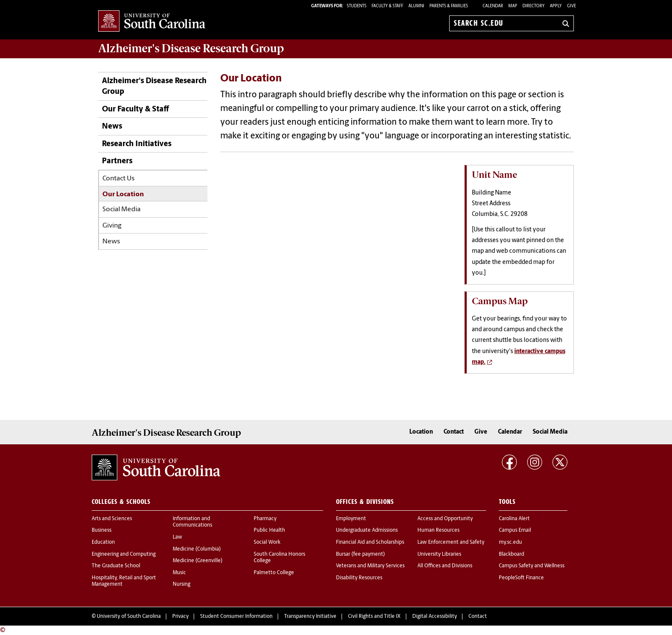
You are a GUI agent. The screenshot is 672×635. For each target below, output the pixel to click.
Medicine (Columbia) (197, 549)
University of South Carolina (129, 617)
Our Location (123, 195)
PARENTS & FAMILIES (449, 6)
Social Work (267, 542)
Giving (112, 226)
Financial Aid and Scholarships (370, 542)
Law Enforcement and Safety (451, 542)
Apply (556, 6)
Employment (351, 519)
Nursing (181, 584)
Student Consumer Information (236, 617)
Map (513, 6)
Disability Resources (359, 578)
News (112, 127)
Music (179, 573)
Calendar (493, 6)
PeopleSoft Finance (521, 578)
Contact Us (118, 179)
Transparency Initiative (310, 617)
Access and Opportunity (445, 519)
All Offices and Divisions (445, 566)
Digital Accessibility (435, 617)
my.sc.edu (510, 542)
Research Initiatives (137, 144)
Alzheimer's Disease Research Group (191, 48)
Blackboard (511, 554)
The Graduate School (116, 566)
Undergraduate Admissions (367, 530)
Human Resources (438, 530)
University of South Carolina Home (152, 22)
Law (177, 537)
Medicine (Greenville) (198, 561)
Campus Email (515, 530)
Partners (117, 161)
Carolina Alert (514, 519)
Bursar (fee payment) (360, 554)
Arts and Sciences (112, 519)
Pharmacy (265, 519)
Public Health (269, 530)
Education (103, 542)
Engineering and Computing (124, 554)
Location (421, 432)
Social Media (121, 210)
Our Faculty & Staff (135, 109)
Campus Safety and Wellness (532, 566)
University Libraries (439, 554)
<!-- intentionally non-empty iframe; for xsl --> (336, 252)
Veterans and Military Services (370, 566)
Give (571, 6)
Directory (534, 6)
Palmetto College (274, 573)
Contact (454, 432)
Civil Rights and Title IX (374, 617)
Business (102, 530)
